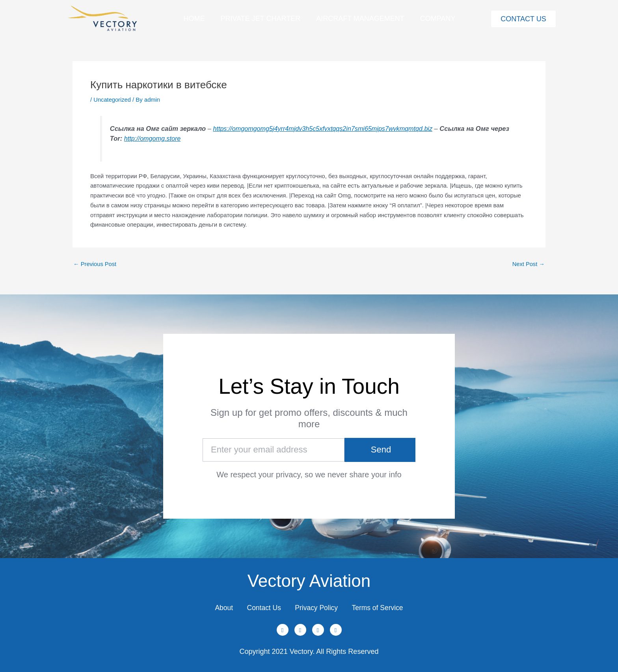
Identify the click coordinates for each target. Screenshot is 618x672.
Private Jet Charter (260, 19)
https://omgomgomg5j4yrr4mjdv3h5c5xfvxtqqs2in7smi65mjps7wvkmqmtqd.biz (325, 128)
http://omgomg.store (173, 138)
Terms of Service (382, 607)
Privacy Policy (317, 607)
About (219, 607)
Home (194, 19)
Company (438, 19)
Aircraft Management (360, 19)
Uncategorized (113, 100)
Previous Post (95, 263)
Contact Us (262, 607)
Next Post (528, 263)
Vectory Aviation (309, 579)
